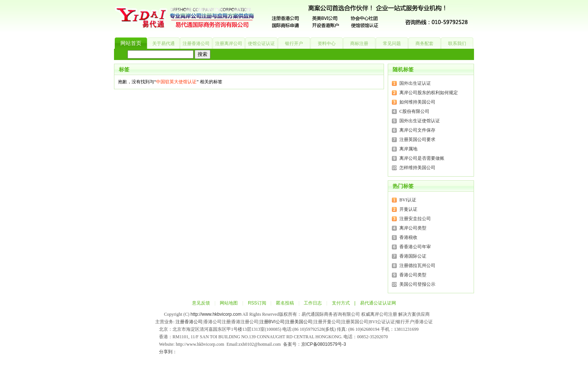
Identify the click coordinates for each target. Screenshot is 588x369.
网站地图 (229, 303)
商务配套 (424, 43)
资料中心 (327, 43)
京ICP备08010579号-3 (324, 344)
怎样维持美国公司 (417, 168)
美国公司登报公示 (417, 284)
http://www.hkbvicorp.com (216, 314)
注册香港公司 (196, 43)
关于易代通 (163, 43)
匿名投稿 (285, 303)
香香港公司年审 (415, 247)
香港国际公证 (413, 256)
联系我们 (457, 43)
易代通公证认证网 (378, 303)
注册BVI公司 (272, 322)
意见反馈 (201, 303)
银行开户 (294, 43)
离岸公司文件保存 (417, 130)
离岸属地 (408, 149)
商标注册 (359, 43)
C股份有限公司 (414, 111)
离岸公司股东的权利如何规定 (429, 93)
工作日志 (313, 303)
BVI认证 (408, 200)
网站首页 (131, 43)
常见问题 (392, 43)
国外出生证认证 (415, 83)
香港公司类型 (413, 275)
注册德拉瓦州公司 (417, 265)
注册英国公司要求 (417, 139)
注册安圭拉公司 (415, 219)
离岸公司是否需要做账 (422, 158)
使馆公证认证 (261, 43)
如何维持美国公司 (417, 102)
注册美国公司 (299, 322)
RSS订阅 (257, 303)
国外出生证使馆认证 (420, 121)
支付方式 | (346, 303)
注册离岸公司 (229, 43)
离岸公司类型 (413, 228)
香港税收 (408, 237)
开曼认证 (408, 209)
